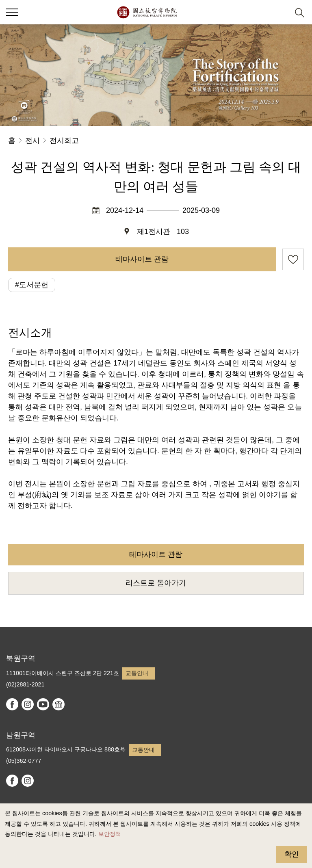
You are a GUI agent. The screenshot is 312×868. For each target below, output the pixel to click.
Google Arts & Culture (58, 704)
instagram (28, 704)
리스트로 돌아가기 (156, 583)
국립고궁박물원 (147, 12)
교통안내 (137, 673)
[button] (280, 12)
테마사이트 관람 (142, 259)
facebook (12, 704)
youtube (43, 704)
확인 (292, 854)
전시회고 (64, 141)
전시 (32, 141)
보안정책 (110, 834)
